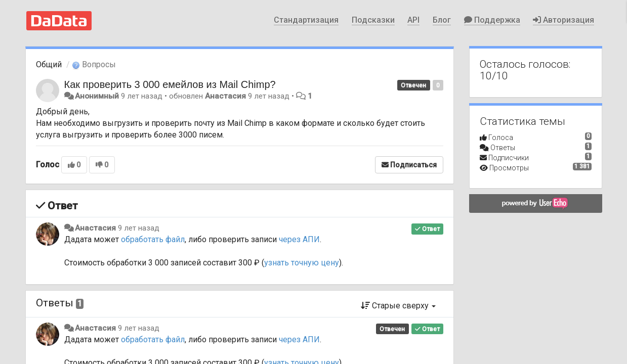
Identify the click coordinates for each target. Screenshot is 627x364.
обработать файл (153, 239)
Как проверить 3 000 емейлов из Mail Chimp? (170, 84)
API (413, 20)
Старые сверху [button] (398, 306)
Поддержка (492, 20)
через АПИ (299, 239)
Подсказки (373, 20)
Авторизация (563, 20)
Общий (49, 64)
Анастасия (225, 96)
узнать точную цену (302, 263)
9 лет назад (139, 228)
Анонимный (97, 96)
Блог (442, 20)
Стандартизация (306, 20)
